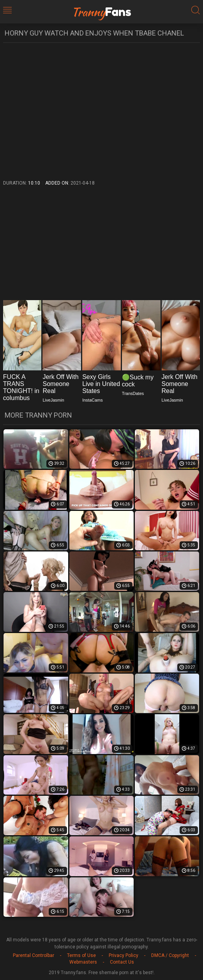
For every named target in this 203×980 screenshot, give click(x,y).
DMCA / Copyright (170, 955)
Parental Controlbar (34, 955)
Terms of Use (81, 955)
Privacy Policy (124, 955)
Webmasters (83, 962)
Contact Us (122, 962)
